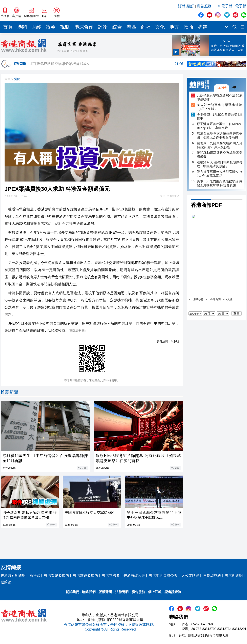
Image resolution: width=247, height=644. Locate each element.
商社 (146, 27)
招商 (189, 27)
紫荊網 (6, 582)
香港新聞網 (234, 575)
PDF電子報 (223, 6)
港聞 (22, 27)
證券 (51, 27)
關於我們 (72, 592)
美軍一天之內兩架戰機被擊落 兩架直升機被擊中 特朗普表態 (220, 183)
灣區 (131, 27)
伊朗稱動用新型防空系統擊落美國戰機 (220, 155)
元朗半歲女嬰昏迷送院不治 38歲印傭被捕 (220, 97)
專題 (203, 27)
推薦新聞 (9, 392)
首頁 (8, 27)
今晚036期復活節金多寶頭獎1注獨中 (220, 116)
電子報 (241, 6)
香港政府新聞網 (13, 575)
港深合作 (84, 27)
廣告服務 (204, 6)
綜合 (117, 27)
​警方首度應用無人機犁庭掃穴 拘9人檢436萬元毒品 (220, 174)
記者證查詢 (173, 592)
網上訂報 (155, 592)
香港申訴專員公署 (163, 575)
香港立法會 (111, 575)
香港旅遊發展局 (85, 575)
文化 (160, 27)
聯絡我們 (89, 592)
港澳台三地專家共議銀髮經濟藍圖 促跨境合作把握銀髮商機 (220, 135)
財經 (36, 27)
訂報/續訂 (186, 6)
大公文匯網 (190, 575)
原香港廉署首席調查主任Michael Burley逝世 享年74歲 (220, 126)
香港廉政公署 (134, 575)
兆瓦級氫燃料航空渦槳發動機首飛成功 (106, 64)
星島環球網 (212, 575)
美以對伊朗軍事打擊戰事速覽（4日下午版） (220, 107)
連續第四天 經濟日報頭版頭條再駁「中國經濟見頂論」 (220, 164)
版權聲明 (105, 592)
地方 (174, 27)
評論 (103, 27)
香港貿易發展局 (56, 575)
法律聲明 (122, 592)
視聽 (65, 27)
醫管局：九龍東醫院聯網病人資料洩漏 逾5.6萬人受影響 (220, 145)
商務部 (35, 575)
